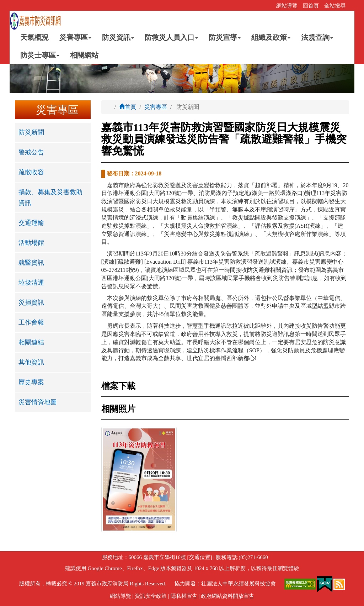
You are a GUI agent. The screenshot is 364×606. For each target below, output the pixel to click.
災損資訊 (31, 302)
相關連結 (31, 342)
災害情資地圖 (38, 402)
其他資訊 (31, 362)
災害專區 (156, 107)
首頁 (128, 107)
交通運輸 (31, 223)
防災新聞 (31, 132)
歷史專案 (31, 382)
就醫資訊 (31, 263)
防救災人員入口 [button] (171, 37)
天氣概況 (34, 37)
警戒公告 (31, 152)
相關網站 (84, 55)
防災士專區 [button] (40, 55)
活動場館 (31, 243)
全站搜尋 (335, 6)
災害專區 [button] (75, 37)
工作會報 (31, 322)
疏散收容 (31, 172)
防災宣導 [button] (225, 37)
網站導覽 (287, 6)
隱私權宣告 (184, 596)
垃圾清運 (31, 283)
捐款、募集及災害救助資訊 (50, 197)
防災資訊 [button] (118, 37)
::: (269, 6)
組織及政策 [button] (271, 37)
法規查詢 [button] (317, 37)
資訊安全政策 (151, 596)
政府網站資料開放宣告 (227, 596)
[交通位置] (199, 557)
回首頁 (311, 6)
